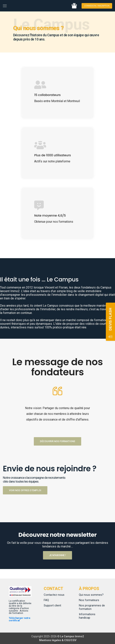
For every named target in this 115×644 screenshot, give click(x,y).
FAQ (46, 600)
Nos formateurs (89, 600)
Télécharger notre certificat (20, 619)
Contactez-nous (54, 595)
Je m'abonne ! (57, 555)
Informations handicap (87, 616)
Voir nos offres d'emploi (25, 490)
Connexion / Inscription (97, 6)
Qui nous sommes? (91, 595)
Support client (52, 605)
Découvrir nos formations (57, 441)
